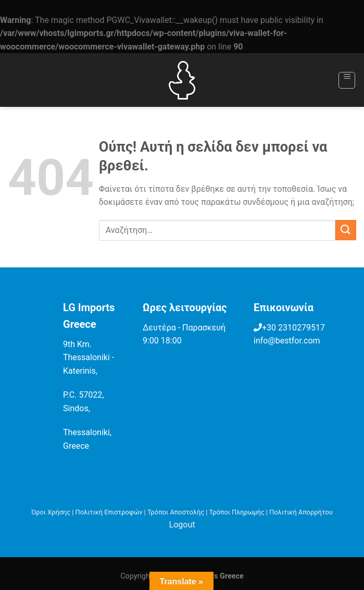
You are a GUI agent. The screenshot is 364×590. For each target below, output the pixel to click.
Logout (182, 525)
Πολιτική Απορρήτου (301, 512)
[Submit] (346, 230)
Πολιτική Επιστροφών (109, 512)
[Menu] (347, 80)
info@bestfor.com (287, 341)
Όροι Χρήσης (51, 512)
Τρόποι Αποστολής (176, 512)
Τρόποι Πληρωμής (237, 512)
